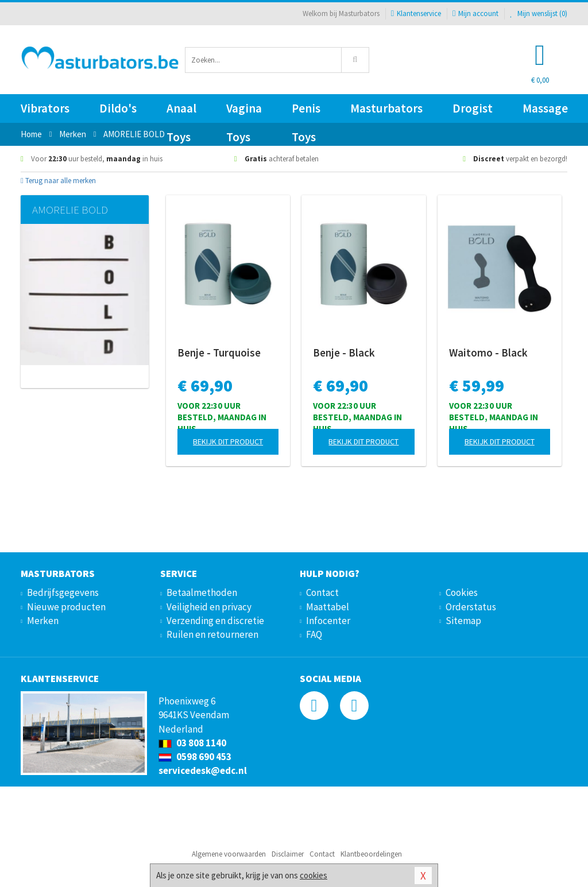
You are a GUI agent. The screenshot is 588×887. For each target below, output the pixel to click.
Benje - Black (344, 353)
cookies (314, 875)
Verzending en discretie (215, 621)
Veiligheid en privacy (209, 607)
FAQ (314, 634)
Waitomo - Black (488, 353)
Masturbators (386, 108)
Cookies (462, 592)
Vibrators (45, 108)
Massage (545, 108)
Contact (322, 592)
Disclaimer (288, 854)
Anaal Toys (181, 112)
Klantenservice (416, 13)
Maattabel (328, 607)
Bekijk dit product (228, 441)
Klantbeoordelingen (371, 854)
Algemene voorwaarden (229, 854)
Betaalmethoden (202, 592)
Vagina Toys (244, 112)
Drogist (473, 108)
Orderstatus (471, 607)
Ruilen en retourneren (212, 634)
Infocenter (328, 621)
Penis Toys (306, 112)
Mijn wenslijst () (539, 13)
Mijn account (475, 13)
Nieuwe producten (66, 607)
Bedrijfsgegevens (63, 592)
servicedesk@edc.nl (203, 770)
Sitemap (463, 621)
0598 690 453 (195, 757)
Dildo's (118, 108)
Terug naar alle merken (58, 181)
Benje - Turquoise (219, 353)
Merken (43, 621)
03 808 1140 (192, 743)
